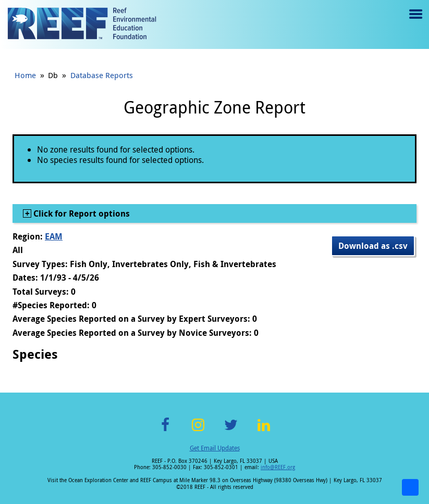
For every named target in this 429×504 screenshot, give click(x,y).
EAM (54, 236)
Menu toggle (415, 22)
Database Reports (102, 75)
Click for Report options (81, 213)
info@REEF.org (278, 467)
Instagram (198, 431)
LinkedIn (264, 431)
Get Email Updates (215, 448)
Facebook (165, 431)
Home (25, 75)
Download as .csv (373, 246)
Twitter (231, 431)
